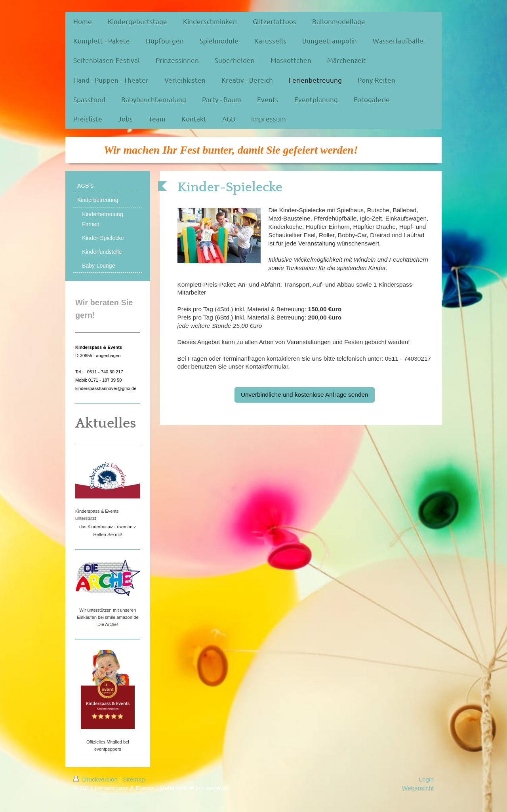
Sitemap (134, 779)
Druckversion (96, 779)
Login (426, 779)
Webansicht (418, 788)
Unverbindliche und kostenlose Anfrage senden (305, 395)
